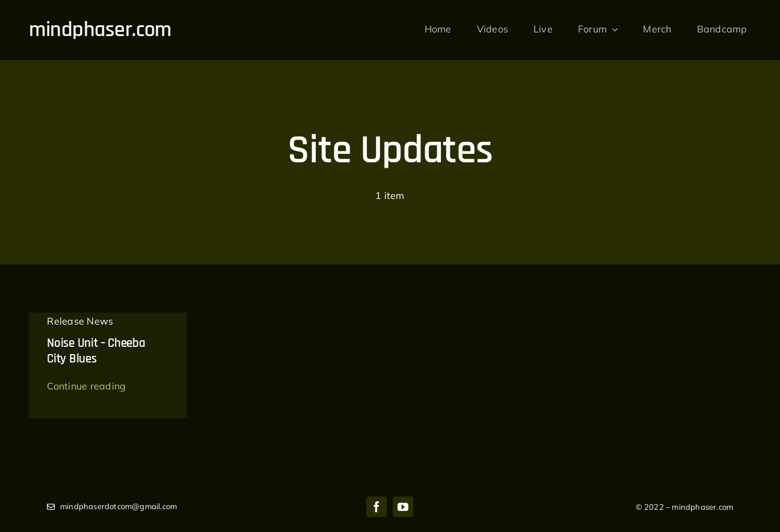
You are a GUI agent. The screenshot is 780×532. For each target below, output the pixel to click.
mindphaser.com (100, 30)
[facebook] (376, 507)
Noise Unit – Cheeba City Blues (96, 351)
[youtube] (403, 507)
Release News (80, 321)
